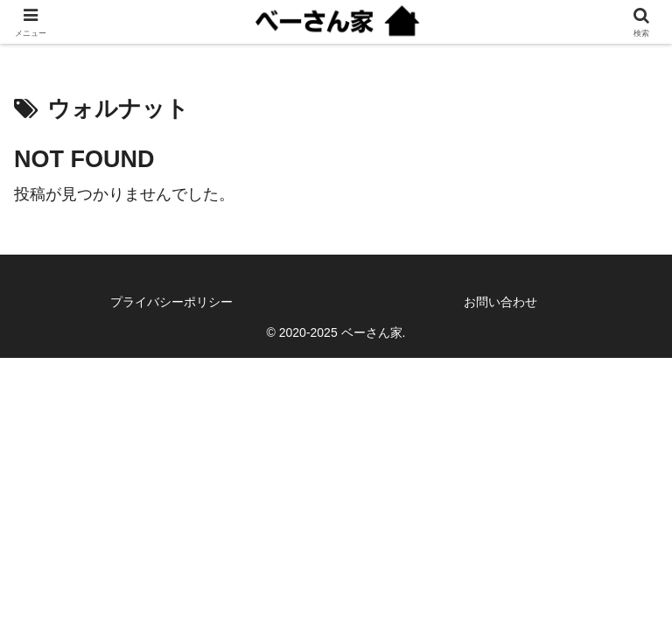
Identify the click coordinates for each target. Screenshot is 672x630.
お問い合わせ (500, 302)
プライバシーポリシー (171, 302)
